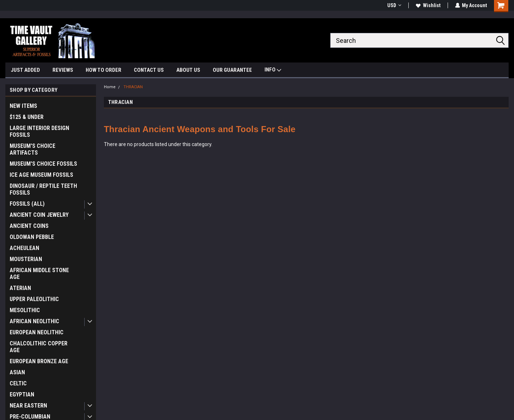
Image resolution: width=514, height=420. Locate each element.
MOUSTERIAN (26, 259)
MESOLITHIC (25, 310)
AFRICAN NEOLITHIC (34, 321)
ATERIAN (20, 288)
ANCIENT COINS (29, 226)
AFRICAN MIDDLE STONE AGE (39, 274)
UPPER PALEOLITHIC (34, 299)
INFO (273, 71)
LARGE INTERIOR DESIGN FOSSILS (39, 131)
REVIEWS (63, 70)
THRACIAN (133, 87)
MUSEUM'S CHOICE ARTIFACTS (32, 149)
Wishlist (428, 5)
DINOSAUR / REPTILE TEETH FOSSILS (43, 189)
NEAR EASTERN (28, 406)
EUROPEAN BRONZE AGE (39, 361)
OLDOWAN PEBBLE (32, 237)
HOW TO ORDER (104, 70)
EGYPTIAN (22, 394)
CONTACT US (149, 70)
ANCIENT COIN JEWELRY (39, 215)
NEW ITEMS (23, 106)
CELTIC (18, 383)
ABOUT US (188, 70)
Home (110, 87)
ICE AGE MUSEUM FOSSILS (41, 175)
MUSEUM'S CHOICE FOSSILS (43, 164)
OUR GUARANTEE (232, 70)
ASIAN (17, 372)
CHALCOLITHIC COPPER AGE (39, 347)
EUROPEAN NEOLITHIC (37, 332)
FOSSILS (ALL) (27, 204)
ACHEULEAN (24, 248)
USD (394, 5)
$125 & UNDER (27, 117)
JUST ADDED (25, 70)
